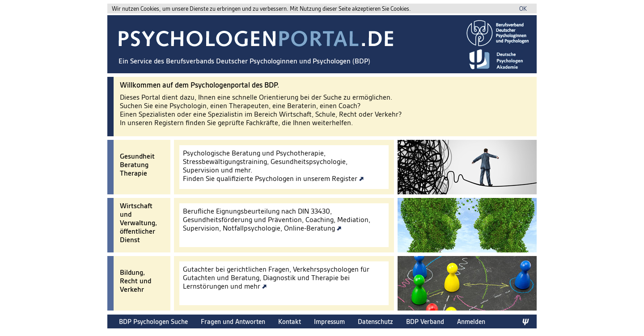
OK (523, 9)
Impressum (329, 321)
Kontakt (290, 321)
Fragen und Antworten (233, 321)
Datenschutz (375, 321)
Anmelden (471, 321)
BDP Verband (425, 321)
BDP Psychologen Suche (153, 321)
